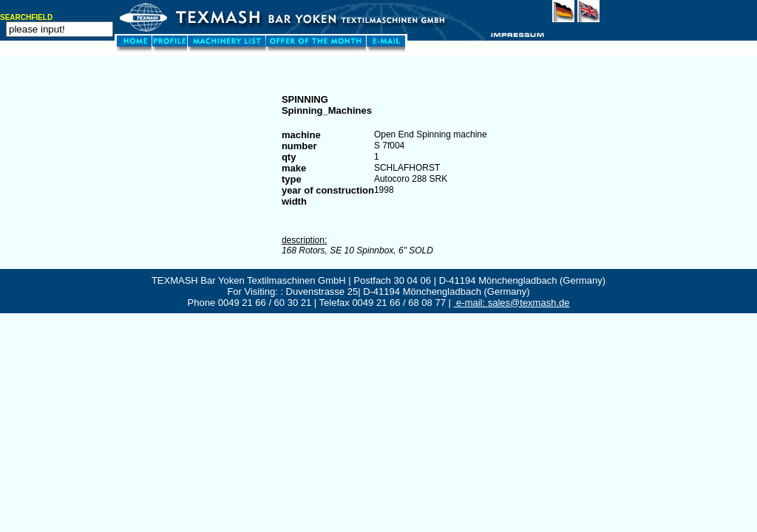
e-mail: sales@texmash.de (512, 303)
